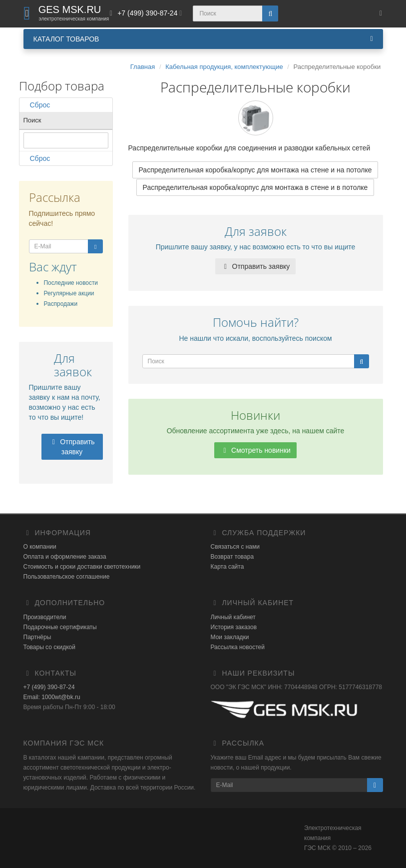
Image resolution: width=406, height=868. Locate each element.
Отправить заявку (72, 447)
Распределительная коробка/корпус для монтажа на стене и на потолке (255, 170)
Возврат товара (232, 557)
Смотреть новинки (255, 450)
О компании (40, 547)
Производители (45, 617)
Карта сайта (227, 567)
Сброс (37, 105)
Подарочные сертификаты (60, 627)
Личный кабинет (233, 617)
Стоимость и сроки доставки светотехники (82, 567)
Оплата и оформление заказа (65, 557)
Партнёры (37, 637)
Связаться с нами (235, 547)
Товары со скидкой (49, 647)
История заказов (234, 627)
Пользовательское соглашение (67, 577)
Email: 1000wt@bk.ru (52, 697)
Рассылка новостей (238, 647)
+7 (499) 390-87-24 (49, 687)
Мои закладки (230, 637)
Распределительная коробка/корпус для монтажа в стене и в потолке (255, 187)
